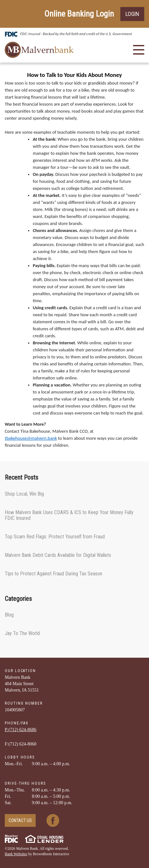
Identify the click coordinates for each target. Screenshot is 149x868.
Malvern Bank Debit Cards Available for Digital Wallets (58, 555)
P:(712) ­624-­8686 (21, 730)
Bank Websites (16, 854)
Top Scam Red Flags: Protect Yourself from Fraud (55, 537)
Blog (9, 615)
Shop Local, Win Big (24, 494)
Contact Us (20, 820)
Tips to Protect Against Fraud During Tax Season (53, 574)
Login (132, 14)
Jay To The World (22, 633)
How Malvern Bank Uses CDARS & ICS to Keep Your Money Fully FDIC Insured (69, 515)
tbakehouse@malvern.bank (31, 438)
